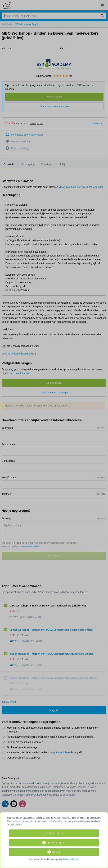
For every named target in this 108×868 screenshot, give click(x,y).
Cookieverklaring (71, 859)
